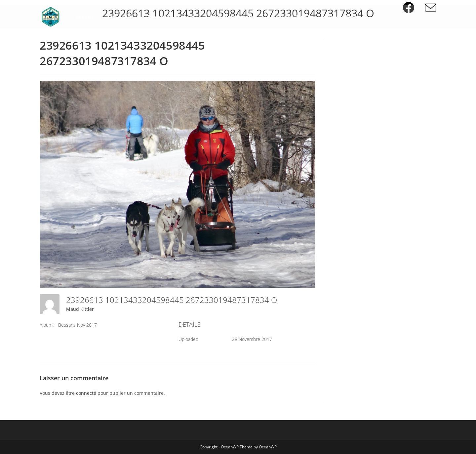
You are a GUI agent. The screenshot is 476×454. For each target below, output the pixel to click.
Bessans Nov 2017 (78, 325)
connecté (86, 393)
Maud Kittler (80, 309)
